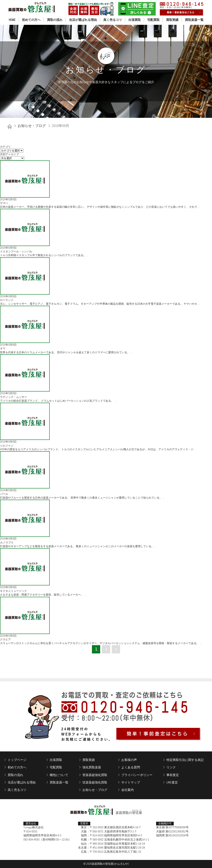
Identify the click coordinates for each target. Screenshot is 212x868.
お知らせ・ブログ (32, 126)
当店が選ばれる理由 (83, 20)
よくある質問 (131, 767)
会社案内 (128, 790)
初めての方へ (31, 20)
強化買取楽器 (92, 767)
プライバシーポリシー (137, 775)
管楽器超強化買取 (95, 775)
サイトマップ (131, 782)
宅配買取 (153, 20)
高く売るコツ (113, 20)
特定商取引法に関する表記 (185, 760)
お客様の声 (129, 760)
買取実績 (172, 20)
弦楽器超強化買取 (95, 782)
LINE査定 (172, 782)
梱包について (59, 775)
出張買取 (135, 20)
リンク (171, 767)
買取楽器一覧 (194, 20)
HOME (12, 20)
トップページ (17, 760)
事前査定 (173, 775)
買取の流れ (55, 20)
